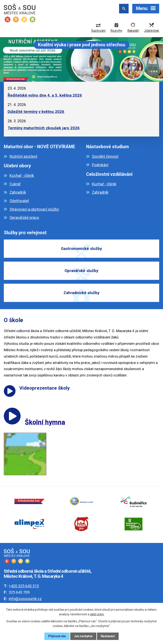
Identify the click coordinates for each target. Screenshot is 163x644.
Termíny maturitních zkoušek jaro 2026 (44, 128)
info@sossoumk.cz (25, 599)
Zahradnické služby (81, 293)
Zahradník (18, 192)
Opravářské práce (24, 218)
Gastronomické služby (81, 249)
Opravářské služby (81, 271)
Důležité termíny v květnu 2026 (36, 112)
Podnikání (100, 165)
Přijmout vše (57, 636)
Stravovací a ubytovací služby (34, 209)
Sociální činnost (105, 156)
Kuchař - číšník (22, 175)
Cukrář (15, 184)
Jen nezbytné (83, 636)
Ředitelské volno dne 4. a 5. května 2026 (45, 95)
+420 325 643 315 (24, 586)
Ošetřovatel (19, 201)
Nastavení (108, 636)
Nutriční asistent (23, 156)
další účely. (97, 614)
